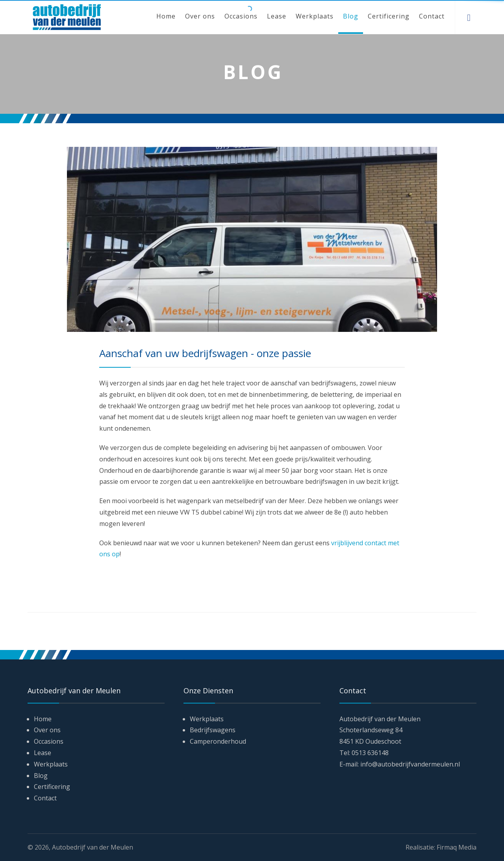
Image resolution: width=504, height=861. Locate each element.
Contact (432, 16)
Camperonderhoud (218, 741)
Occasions (241, 16)
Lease (277, 16)
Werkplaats (315, 16)
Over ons (200, 16)
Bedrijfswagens (213, 730)
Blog (351, 16)
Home (166, 16)
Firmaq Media (457, 847)
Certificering (389, 16)
